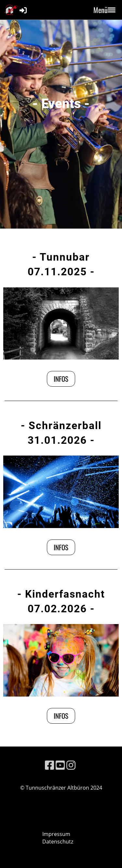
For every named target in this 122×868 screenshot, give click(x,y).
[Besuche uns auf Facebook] (49, 765)
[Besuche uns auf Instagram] (71, 765)
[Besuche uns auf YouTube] (60, 765)
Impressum (56, 834)
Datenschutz (58, 842)
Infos (61, 379)
